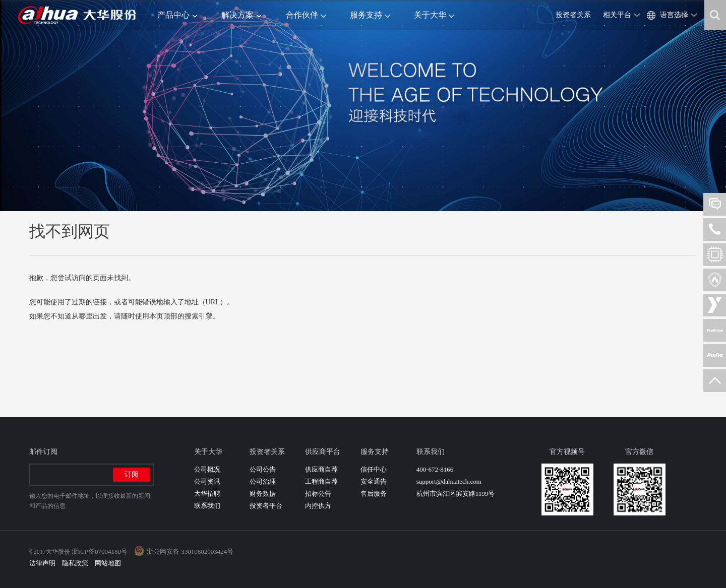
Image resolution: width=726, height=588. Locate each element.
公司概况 (207, 469)
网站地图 (108, 563)
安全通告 (374, 481)
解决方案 (241, 15)
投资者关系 (573, 15)
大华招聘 (207, 494)
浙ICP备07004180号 (100, 551)
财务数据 (263, 494)
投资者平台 (266, 506)
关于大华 (434, 15)
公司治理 (263, 481)
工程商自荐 (321, 481)
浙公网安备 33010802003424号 (190, 551)
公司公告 (263, 469)
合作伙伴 (306, 15)
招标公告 (318, 494)
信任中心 (374, 469)
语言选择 (674, 15)
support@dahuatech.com (449, 481)
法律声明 (42, 563)
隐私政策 (75, 563)
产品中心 (177, 15)
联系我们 (207, 506)
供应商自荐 (321, 469)
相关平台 (617, 15)
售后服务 (374, 494)
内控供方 (318, 506)
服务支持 (370, 15)
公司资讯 (207, 481)
